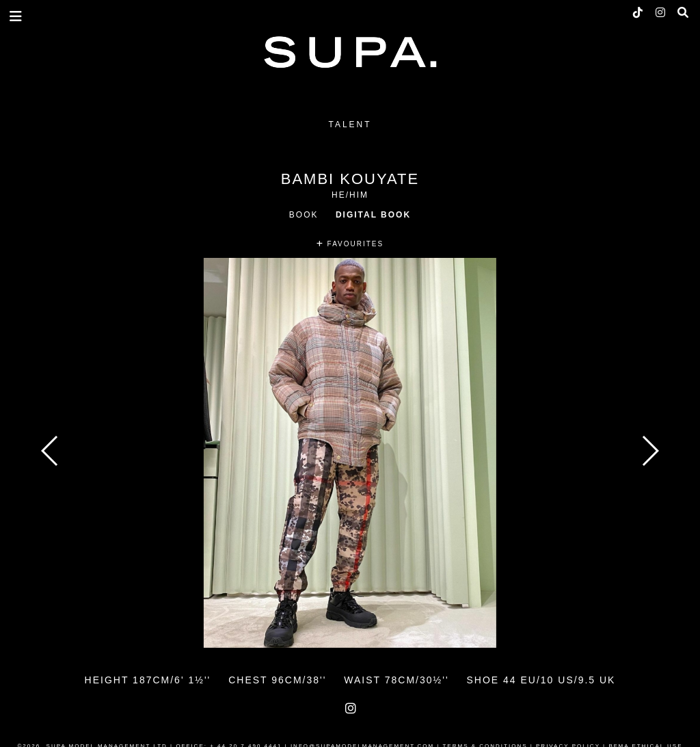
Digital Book (373, 215)
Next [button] (650, 451)
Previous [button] (50, 451)
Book (304, 215)
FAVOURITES (350, 244)
